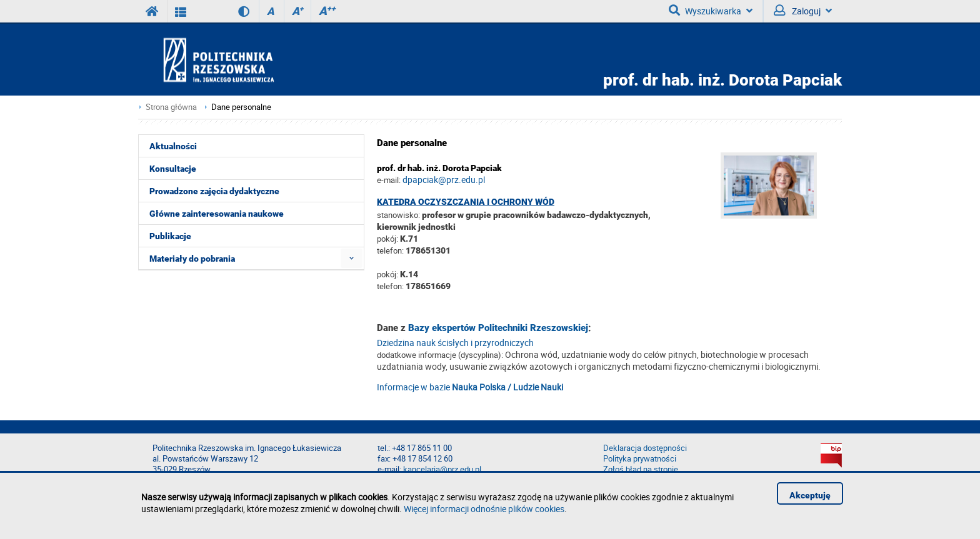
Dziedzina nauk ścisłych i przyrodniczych (455, 343)
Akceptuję (810, 495)
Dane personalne (241, 107)
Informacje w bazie (470, 387)
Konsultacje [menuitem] (173, 169)
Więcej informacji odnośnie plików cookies (484, 509)
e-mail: (389, 180)
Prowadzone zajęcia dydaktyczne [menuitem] (214, 191)
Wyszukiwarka (711, 11)
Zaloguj (803, 11)
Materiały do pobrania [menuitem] (192, 259)
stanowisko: (398, 215)
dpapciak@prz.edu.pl (444, 180)
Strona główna (171, 107)
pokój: (388, 239)
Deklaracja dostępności (645, 448)
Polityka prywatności (640, 459)
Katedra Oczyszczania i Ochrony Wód (466, 202)
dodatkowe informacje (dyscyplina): (440, 355)
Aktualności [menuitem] (173, 146)
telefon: (390, 250)
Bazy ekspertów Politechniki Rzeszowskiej (498, 328)
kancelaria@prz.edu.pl (442, 469)
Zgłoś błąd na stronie (641, 469)
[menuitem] (352, 258)
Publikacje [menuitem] (170, 236)
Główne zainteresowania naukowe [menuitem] (217, 214)
